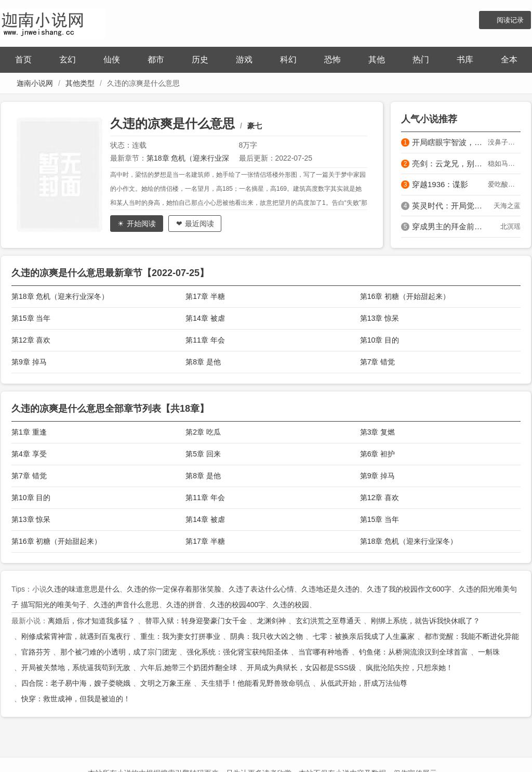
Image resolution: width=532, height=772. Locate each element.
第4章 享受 (29, 454)
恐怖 (332, 60)
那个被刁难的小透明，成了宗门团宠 (118, 652)
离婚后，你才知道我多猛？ (91, 621)
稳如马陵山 (504, 163)
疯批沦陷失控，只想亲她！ (409, 668)
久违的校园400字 (238, 605)
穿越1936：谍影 (440, 184)
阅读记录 (510, 20)
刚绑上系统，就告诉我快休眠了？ (425, 621)
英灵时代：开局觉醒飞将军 (450, 206)
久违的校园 (291, 605)
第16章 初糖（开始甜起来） (405, 296)
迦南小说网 (35, 83)
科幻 (288, 60)
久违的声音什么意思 (126, 605)
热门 (421, 60)
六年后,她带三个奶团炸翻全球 (189, 668)
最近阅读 (199, 224)
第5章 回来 (203, 454)
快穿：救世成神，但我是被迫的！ (76, 699)
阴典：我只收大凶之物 (267, 636)
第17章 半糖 (205, 296)
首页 (23, 60)
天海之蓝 (507, 206)
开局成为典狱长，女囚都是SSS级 (301, 668)
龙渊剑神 (271, 621)
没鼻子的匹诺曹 (504, 142)
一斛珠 (489, 652)
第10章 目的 (380, 340)
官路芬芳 (36, 652)
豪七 (255, 126)
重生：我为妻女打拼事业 (180, 636)
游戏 (244, 60)
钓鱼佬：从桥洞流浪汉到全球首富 (414, 652)
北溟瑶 (510, 226)
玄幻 (68, 60)
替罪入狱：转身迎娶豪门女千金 (196, 621)
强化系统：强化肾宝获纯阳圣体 (237, 652)
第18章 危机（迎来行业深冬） (60, 296)
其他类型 (80, 83)
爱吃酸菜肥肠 (504, 184)
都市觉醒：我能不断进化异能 (472, 636)
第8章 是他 (203, 362)
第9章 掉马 (29, 362)
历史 (200, 60)
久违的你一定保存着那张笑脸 (174, 589)
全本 (509, 60)
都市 (156, 60)
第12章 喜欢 (31, 340)
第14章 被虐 (205, 318)
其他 (377, 60)
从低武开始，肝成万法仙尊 (364, 683)
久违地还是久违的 (330, 589)
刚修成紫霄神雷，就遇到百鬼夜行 (76, 636)
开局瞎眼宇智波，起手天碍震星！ (450, 142)
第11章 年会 (205, 340)
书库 (465, 60)
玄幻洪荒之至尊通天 (328, 621)
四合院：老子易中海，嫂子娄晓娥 (76, 683)
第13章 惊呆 (380, 318)
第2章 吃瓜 (203, 432)
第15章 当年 (31, 318)
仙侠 (112, 60)
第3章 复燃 (378, 432)
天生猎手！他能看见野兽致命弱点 (256, 683)
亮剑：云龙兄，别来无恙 (450, 163)
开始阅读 (141, 224)
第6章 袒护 (378, 454)
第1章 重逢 (29, 432)
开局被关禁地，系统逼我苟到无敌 (76, 668)
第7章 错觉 (378, 362)
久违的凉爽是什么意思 (172, 123)
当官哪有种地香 (324, 652)
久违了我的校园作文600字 (409, 589)
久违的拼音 (184, 605)
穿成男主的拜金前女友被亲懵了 (450, 226)
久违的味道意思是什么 (83, 589)
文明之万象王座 (166, 683)
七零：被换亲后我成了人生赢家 (364, 636)
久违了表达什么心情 (261, 589)
